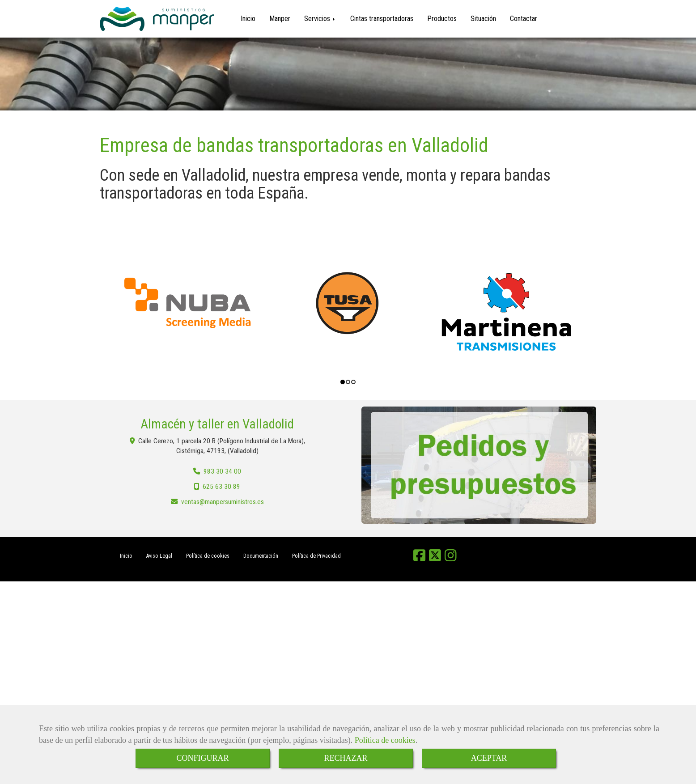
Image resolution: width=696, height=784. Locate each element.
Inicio (248, 19)
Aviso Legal (159, 557)
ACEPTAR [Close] (489, 758)
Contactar (524, 19)
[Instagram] (451, 559)
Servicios (320, 19)
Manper (280, 19)
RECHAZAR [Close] (346, 758)
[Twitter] (435, 559)
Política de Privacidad (316, 557)
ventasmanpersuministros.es (223, 503)
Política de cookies (385, 740)
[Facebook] (419, 559)
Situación (483, 19)
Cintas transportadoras (382, 19)
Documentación (261, 557)
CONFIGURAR (202, 758)
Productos (442, 19)
